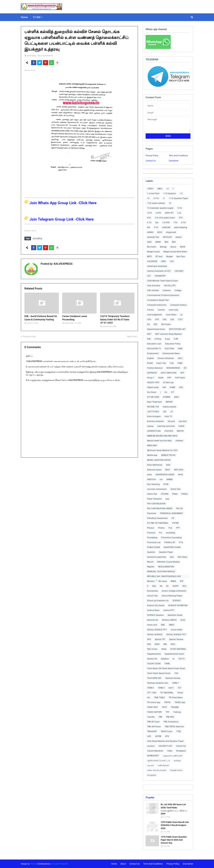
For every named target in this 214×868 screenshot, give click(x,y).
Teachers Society (173, 678)
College (178, 290)
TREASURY (152, 731)
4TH (149, 218)
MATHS (180, 431)
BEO (174, 242)
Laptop (150, 426)
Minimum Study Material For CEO (162, 450)
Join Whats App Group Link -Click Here (60, 203)
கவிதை (177, 761)
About (123, 864)
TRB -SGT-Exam (154, 727)
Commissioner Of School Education (163, 295)
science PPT (169, 610)
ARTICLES (167, 237)
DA (148, 324)
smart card (152, 625)
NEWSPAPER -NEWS (165, 475)
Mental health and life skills (159, 441)
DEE (155, 324)
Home (114, 864)
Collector (167, 290)
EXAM (150, 363)
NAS (168, 465)
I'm (166, 392)
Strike (164, 649)
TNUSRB (175, 707)
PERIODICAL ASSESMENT (172, 513)
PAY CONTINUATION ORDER (160, 509)
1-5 (181, 194)
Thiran (180, 693)
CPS (157, 320)
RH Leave (163, 581)
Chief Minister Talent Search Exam (163, 281)
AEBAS (150, 232)
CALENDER (152, 261)
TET (179, 688)
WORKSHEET (153, 756)
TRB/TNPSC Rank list (174, 727)
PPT (178, 528)
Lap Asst (183, 421)
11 (164, 198)
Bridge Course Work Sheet (175, 252)
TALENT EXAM (154, 664)
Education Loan (154, 344)
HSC (181, 387)
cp (181, 315)
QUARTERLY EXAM (172, 547)
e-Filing (158, 339)
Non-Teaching (153, 484)
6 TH (149, 223)
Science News (153, 610)
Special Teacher (176, 639)
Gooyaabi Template (59, 864)
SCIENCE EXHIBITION (178, 605)
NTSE (166, 484)
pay (167, 499)
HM (164, 387)
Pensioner (152, 513)
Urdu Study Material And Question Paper (165, 741)
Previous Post (29, 336)
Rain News (182, 557)
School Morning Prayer (172, 596)
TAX (176, 673)
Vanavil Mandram (155, 751)
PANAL (185, 494)
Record (150, 562)
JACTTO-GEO (153, 412)
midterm (179, 441)
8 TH (183, 223)
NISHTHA (151, 479)
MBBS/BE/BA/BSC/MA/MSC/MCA (162, 436)
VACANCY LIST (165, 746)
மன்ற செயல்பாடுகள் (157, 770)
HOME (172, 387)
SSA (149, 644)
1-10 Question (170, 194)
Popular (150, 797)
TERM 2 (151, 688)
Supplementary (154, 654)
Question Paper (166, 552)
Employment (153, 353)
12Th (149, 213)
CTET (180, 320)
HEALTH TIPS (153, 383)
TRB (160, 717)
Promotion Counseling (171, 538)
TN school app (154, 702)
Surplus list (152, 659)
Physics (151, 528)
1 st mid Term (153, 194)
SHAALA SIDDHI (169, 620)
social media (176, 630)
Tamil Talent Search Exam (159, 673)
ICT (173, 392)
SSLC (173, 644)
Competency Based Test (158, 300)
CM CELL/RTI (170, 286)
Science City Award (156, 605)
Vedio (170, 751)
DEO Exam (166, 324)
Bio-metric (152, 247)
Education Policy (173, 344)
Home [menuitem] (24, 17)
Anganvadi (171, 232)
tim (149, 698)
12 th (180, 208)
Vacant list (181, 746)
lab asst (171, 421)
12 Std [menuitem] (36, 17)
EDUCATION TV (154, 349)
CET (149, 276)
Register (151, 567)
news (149, 475)
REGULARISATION (166, 567)
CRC (165, 320)
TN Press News (176, 698)
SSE (165, 644)
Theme (33, 864)
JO (171, 412)
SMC (163, 625)
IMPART (169, 402)
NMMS (170, 479)
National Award (154, 470)
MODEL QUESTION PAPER (159, 460)
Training (177, 712)
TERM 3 (161, 688)
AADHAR (166, 227)
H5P (169, 378)
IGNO (176, 397)
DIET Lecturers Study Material (168, 334)
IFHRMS (167, 397)
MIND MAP (152, 446)
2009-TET (169, 213)
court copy (173, 310)
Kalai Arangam (154, 416)
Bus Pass (181, 257)
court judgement (155, 315)
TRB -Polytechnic (171, 722)
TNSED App (180, 702)
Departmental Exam (156, 329)
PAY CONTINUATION (156, 504)
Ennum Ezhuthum (166, 358)
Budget (170, 257)
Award (178, 237)
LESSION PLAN (154, 431)
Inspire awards (169, 407)
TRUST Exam (167, 731)
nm (161, 479)
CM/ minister (153, 290)
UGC (149, 736)
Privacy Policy (152, 156)
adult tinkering (181, 227)
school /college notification (174, 591)
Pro (161, 533)
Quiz (172, 557)
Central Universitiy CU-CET (159, 271)
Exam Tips (161, 363)
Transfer (151, 717)
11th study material (156, 203)
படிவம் (150, 765)
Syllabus (165, 659)
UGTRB (158, 736)
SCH (184, 586)
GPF (182, 373)
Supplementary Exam (174, 654)
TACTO (181, 659)
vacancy (151, 746)
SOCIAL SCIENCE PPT (157, 630)
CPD (149, 320)
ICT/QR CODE (153, 397)
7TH (175, 223)
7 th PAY (166, 223)
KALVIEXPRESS (63, 263)
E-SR (176, 339)
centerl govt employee (157, 266)
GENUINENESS (173, 368)
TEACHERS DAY (154, 678)
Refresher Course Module (168, 562)
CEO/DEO (179, 271)
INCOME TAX (153, 407)
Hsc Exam (152, 392)
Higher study (153, 387)
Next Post (132, 336)
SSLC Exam (152, 649)
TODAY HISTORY (154, 712)
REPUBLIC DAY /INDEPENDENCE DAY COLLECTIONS (164, 577)
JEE (165, 412)
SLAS (183, 620)
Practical (151, 533)
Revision (151, 581)
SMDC (172, 625)
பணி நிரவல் (163, 765)
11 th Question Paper (178, 198)
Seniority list (153, 620)
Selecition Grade (175, 615)
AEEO (160, 232)
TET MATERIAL (167, 693)
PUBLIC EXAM (153, 547)
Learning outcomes (166, 426)
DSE (149, 339)
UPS (167, 736)
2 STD (158, 213)
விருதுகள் (152, 775)
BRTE (149, 257)
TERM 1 (175, 683)
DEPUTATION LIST (177, 329)
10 (148, 198)
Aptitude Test (153, 237)
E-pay (168, 339)
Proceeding (152, 538)
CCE (172, 261)
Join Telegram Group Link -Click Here (59, 219)
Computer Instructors (157, 305)
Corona (150, 310)
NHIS (180, 475)
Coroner (161, 310)
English (150, 358)
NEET (168, 470)
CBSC (164, 261)
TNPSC (167, 702)
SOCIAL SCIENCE (155, 635)
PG (173, 518)
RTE (182, 581)
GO (185, 368)
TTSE (179, 731)
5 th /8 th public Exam (165, 218)
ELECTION (169, 349)
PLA (170, 528)
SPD (149, 639)
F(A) (172, 363)
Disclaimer (174, 161)
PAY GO (179, 509)
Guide (161, 378)
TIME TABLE (159, 698)
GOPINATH (152, 373)
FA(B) (180, 363)
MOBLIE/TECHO (168, 455)
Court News (171, 315)
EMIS (180, 349)
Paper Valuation (154, 499)
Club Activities (154, 286)
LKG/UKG (169, 431)
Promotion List (154, 542)
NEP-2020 (179, 470)
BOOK (183, 247)
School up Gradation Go (158, 601)
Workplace (181, 751)
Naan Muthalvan (155, 465)
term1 (171, 688)
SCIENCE (177, 601)
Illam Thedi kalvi (154, 402)
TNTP (164, 707)
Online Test (152, 494)
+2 (168, 189)
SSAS (157, 644)
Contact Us (151, 161)
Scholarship (152, 591)
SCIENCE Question (155, 615)
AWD (149, 242)
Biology (163, 247)
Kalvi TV (168, 416)
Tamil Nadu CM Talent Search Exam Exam (166, 668)
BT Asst (159, 257)
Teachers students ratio (158, 683)
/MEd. (160, 189)
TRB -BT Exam (153, 722)
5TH (181, 218)
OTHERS (165, 494)
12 (170, 203)
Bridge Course (153, 252)
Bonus (173, 247)
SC (167, 586)
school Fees (152, 596)
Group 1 (151, 378)
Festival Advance (155, 368)
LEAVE (181, 426)
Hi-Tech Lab (168, 383)
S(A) (154, 586)
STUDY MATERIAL (178, 649)
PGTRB (175, 523)
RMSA (173, 581)
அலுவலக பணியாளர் (173, 756)
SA (161, 586)
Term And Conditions (178, 156)
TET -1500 (152, 693)
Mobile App (152, 455)
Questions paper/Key (157, 557)
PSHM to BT (170, 542)
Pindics (161, 528)
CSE (172, 320)
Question (151, 552)
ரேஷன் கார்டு (176, 770)
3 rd (179, 213)
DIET (149, 334)
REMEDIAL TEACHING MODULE (161, 572)
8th (149, 227)
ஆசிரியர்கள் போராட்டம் (159, 761)
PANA (175, 494)
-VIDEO (150, 189)
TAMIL (167, 664)
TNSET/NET (153, 707)
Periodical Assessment (157, 518)
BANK (158, 242)
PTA (181, 542)
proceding (32, 56)
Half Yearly (180, 378)
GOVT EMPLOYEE (169, 373)
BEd (166, 242)
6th (157, 223)
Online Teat (176, 489)
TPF (168, 712)
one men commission (157, 489)
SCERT (176, 586)
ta (173, 659)
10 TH (156, 198)
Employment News (171, 353)
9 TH (156, 227)
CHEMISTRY (160, 276)
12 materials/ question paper (160, 208)
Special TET (160, 639)
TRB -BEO (170, 717)
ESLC (180, 358)
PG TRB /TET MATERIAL (158, 523)
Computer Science (178, 305)
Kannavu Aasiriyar (155, 421)
